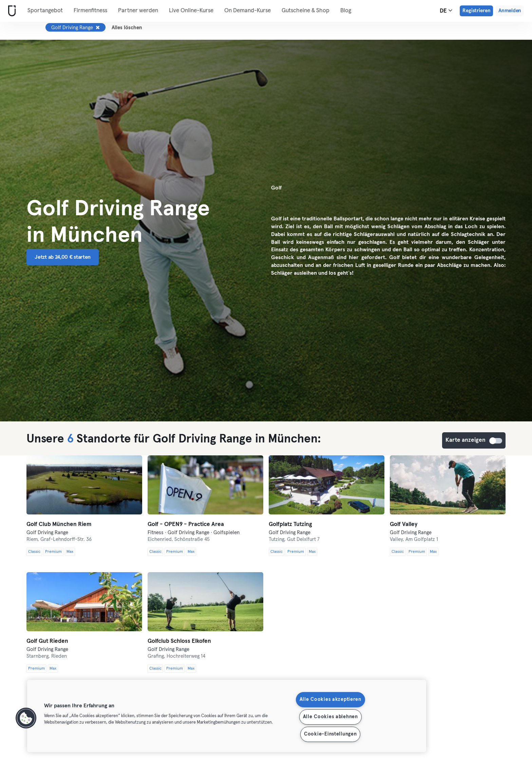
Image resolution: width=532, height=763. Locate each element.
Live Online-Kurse (191, 11)
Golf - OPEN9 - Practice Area (186, 524)
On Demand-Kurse (248, 11)
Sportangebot (45, 11)
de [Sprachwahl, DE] (446, 11)
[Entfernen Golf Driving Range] (98, 28)
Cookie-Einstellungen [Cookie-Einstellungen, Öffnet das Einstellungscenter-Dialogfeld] (330, 734)
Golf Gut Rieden (47, 641)
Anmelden (510, 11)
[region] (227, 716)
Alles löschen (127, 28)
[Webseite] (11, 11)
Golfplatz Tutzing (290, 524)
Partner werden (138, 11)
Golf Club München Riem (59, 524)
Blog (346, 11)
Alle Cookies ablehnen (330, 717)
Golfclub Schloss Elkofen (179, 641)
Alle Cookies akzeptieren (330, 700)
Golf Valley (404, 524)
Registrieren (476, 11)
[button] (26, 718)
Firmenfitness (90, 11)
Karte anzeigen (496, 441)
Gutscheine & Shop (306, 11)
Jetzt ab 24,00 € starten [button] (63, 257)
